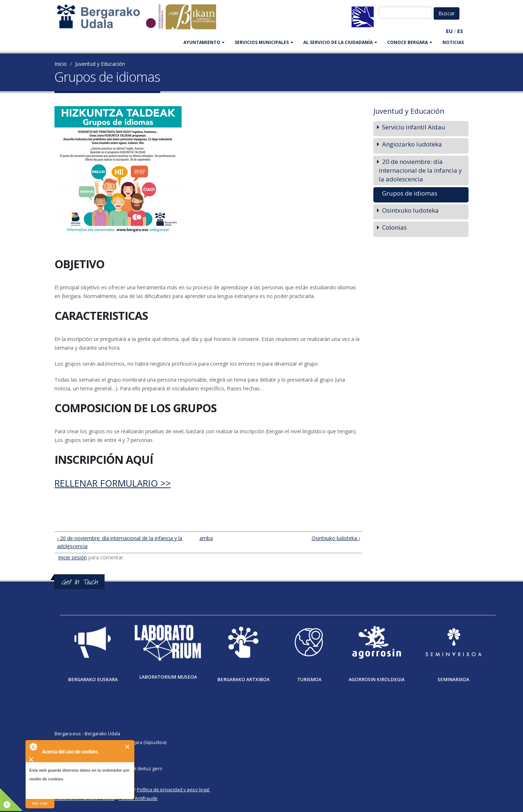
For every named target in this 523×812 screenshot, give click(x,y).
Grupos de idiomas (410, 193)
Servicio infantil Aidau (414, 127)
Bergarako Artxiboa (243, 680)
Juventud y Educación (100, 64)
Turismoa (309, 680)
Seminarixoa (453, 680)
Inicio (61, 64)
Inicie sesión (72, 557)
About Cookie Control (33, 747)
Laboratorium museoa (168, 677)
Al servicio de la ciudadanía (340, 42)
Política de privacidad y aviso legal (173, 790)
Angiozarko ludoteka (412, 144)
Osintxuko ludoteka (410, 210)
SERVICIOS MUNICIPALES (264, 42)
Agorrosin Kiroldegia (377, 680)
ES (460, 31)
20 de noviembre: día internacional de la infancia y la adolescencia (420, 170)
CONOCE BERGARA (410, 42)
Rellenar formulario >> (113, 483)
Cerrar (128, 747)
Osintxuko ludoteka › (336, 538)
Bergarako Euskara (93, 680)
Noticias (453, 42)
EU (449, 31)
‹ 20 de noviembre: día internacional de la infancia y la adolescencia (120, 542)
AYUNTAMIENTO (204, 42)
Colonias (394, 227)
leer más (40, 803)
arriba (205, 538)
